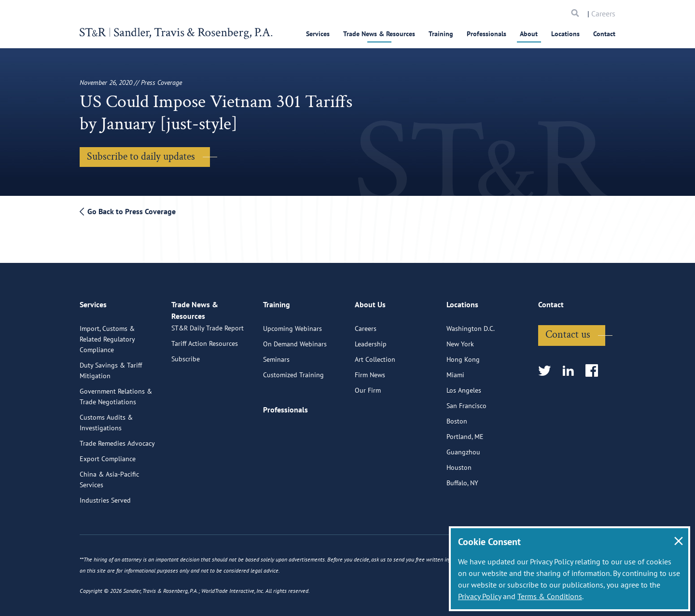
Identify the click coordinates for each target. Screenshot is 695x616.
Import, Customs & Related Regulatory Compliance (107, 334)
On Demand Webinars (295, 339)
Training (441, 34)
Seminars (276, 355)
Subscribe (186, 364)
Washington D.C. (471, 324)
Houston (459, 463)
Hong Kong (463, 355)
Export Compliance (108, 454)
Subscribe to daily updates (141, 157)
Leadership (371, 339)
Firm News (370, 370)
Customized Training (293, 370)
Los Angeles (464, 385)
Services (318, 34)
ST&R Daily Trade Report (208, 333)
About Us (370, 304)
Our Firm (368, 385)
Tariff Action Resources (205, 349)
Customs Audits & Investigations (106, 418)
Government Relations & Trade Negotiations (116, 392)
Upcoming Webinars (292, 324)
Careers (603, 14)
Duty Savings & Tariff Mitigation (111, 366)
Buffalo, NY (462, 478)
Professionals (486, 34)
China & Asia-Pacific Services (109, 475)
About (529, 34)
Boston (457, 416)
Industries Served (105, 495)
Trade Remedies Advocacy (117, 438)
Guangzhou (463, 447)
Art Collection (375, 355)
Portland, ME (465, 432)
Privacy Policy (480, 596)
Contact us (568, 330)
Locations (565, 34)
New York (460, 339)
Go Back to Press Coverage (128, 211)
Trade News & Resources (379, 34)
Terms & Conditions (550, 596)
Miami (455, 370)
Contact (604, 34)
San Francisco (466, 401)
